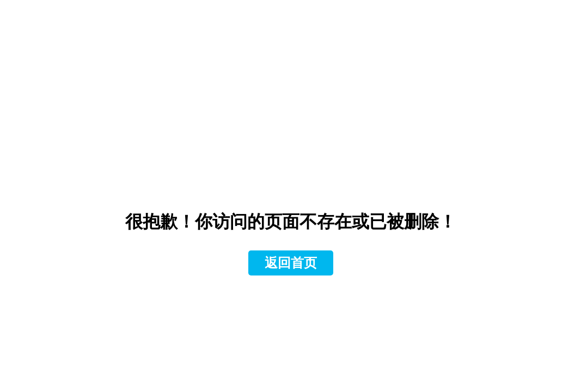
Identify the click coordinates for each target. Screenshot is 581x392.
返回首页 (291, 263)
